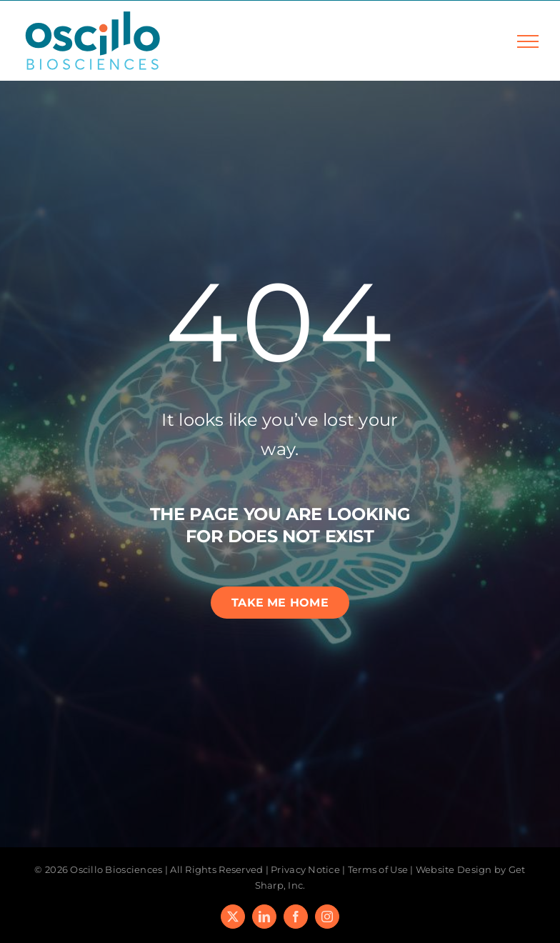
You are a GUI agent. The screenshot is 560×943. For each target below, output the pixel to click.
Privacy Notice (305, 869)
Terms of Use (378, 869)
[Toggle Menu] (528, 41)
